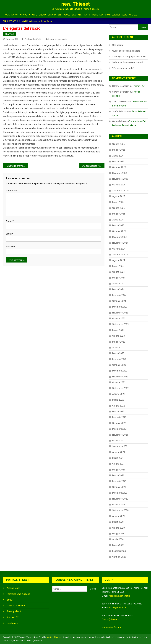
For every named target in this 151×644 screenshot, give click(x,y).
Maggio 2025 (119, 214)
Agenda (133, 15)
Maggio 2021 (119, 470)
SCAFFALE (77, 15)
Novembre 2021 (120, 435)
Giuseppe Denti (14, 611)
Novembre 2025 (120, 179)
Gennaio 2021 (119, 487)
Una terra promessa (17, 166)
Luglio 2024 (118, 266)
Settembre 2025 (120, 191)
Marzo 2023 (118, 353)
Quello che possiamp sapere (126, 51)
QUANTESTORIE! (112, 15)
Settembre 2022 (120, 388)
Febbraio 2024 (119, 295)
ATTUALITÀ (25, 15)
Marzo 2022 (118, 412)
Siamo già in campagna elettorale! (129, 57)
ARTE (34, 15)
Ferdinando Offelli (33, 39)
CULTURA (52, 15)
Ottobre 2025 (119, 185)
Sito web (10, 247)
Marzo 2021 (118, 475)
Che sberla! (118, 45)
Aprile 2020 (118, 539)
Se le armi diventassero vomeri (128, 62)
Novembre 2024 (120, 243)
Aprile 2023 (118, 348)
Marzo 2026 (118, 162)
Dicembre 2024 (120, 237)
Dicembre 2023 (120, 307)
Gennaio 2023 (119, 365)
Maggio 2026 (119, 150)
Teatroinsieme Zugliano (18, 594)
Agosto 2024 (119, 260)
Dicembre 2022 (120, 371)
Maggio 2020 (119, 534)
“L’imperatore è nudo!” (123, 68)
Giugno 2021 (118, 464)
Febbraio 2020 (119, 551)
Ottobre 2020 (119, 505)
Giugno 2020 (118, 528)
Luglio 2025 (118, 202)
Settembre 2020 (120, 510)
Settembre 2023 (120, 324)
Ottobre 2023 (119, 318)
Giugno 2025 (118, 208)
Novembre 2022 (120, 377)
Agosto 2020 (119, 516)
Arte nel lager (13, 588)
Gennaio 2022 (119, 423)
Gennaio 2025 (119, 231)
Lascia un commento (58, 39)
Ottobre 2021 (119, 441)
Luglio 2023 (118, 330)
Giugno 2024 (118, 272)
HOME (7, 15)
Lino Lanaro (12, 623)
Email (10, 234)
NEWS (124, 15)
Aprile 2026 (118, 156)
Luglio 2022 (118, 400)
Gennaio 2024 (119, 301)
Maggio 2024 (119, 278)
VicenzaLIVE (13, 617)
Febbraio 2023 (119, 359)
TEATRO (87, 15)
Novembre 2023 (120, 313)
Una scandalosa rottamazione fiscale (93, 166)
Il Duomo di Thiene (16, 606)
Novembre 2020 (120, 499)
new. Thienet (75, 4)
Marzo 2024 (118, 289)
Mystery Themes (54, 637)
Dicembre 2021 (120, 429)
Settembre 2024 (120, 255)
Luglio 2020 (118, 522)
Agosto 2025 (119, 196)
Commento (12, 191)
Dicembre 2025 (120, 173)
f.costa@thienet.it (111, 619)
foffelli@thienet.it (117, 608)
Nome (10, 221)
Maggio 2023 (119, 342)
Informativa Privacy (111, 627)
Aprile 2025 (118, 220)
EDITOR (15, 15)
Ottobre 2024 (119, 249)
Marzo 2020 (118, 545)
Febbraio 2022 (119, 417)
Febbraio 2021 (119, 481)
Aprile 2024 (118, 284)
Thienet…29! (139, 86)
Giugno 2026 (118, 144)
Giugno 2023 (118, 336)
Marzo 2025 (118, 225)
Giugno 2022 (118, 406)
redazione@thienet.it (119, 596)
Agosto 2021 (119, 452)
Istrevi (10, 600)
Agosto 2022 (119, 394)
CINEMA (42, 15)
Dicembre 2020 (120, 493)
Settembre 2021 (120, 446)
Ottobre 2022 (119, 382)
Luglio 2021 (118, 458)
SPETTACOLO (64, 15)
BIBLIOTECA (98, 15)
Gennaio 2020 (119, 557)
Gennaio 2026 (119, 167)
